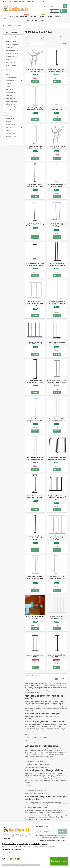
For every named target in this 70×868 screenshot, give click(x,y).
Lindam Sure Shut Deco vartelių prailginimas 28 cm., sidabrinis (57, 382)
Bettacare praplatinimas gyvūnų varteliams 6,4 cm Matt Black (35, 538)
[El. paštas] (47, 832)
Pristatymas (7, 2)
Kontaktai (23, 2)
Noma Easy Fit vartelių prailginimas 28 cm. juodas (57, 264)
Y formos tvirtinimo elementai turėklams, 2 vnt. (57, 147)
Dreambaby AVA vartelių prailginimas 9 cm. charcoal (35, 186)
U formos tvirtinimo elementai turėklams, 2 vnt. (35, 70)
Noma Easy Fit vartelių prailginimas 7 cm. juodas (35, 382)
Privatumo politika (16, 849)
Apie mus (15, 2)
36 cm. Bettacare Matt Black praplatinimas (57, 343)
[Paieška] (54, 6)
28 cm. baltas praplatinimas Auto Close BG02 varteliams (57, 420)
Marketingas (22, 859)
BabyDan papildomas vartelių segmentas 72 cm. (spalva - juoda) (57, 498)
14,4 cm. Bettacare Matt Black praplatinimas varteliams (35, 264)
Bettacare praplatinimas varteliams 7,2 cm (57, 109)
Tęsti (63, 679)
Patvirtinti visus (59, 861)
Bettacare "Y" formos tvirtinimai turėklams (35, 618)
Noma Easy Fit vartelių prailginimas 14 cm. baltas (35, 109)
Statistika (14, 859)
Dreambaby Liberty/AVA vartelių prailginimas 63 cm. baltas (57, 538)
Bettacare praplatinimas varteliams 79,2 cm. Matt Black (35, 343)
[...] (27, 837)
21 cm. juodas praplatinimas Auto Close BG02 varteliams (57, 657)
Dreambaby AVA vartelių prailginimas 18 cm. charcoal (35, 224)
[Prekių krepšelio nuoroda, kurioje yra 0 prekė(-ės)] (63, 11)
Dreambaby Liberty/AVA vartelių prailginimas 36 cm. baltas (57, 225)
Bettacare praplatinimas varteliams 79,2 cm (57, 618)
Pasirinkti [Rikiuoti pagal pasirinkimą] (28, 43)
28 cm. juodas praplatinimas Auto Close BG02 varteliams (35, 657)
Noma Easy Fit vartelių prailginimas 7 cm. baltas (35, 147)
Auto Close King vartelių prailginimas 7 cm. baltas (35, 420)
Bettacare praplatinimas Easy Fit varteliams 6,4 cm (57, 186)
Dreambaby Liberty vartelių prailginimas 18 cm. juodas (35, 497)
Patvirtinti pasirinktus (21, 865)
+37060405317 (41, 2)
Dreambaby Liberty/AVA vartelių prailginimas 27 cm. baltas (35, 579)
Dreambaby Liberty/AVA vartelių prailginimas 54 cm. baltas (35, 304)
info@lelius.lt (31, 2)
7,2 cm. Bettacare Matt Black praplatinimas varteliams (57, 70)
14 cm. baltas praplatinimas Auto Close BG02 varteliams (35, 459)
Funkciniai (7, 859)
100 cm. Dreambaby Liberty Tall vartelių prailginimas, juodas (57, 459)
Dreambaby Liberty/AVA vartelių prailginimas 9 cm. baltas (57, 579)
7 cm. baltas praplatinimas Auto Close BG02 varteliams (57, 303)
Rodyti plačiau (7, 853)
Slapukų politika (6, 849)
